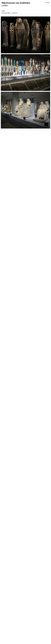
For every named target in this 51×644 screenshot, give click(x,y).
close (47, 3)
